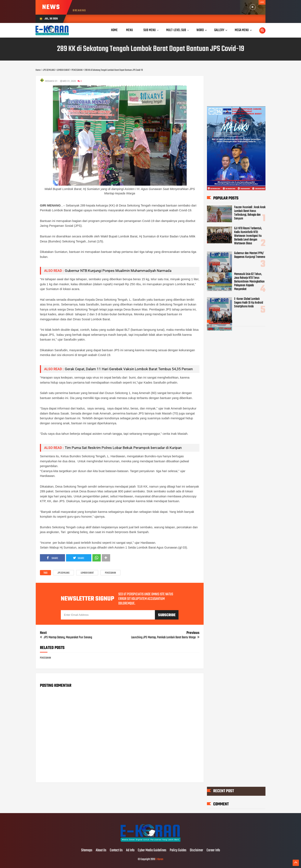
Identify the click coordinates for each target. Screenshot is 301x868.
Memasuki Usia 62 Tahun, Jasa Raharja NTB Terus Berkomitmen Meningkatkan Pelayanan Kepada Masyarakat (249, 282)
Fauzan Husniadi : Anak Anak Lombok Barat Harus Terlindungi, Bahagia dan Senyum (250, 213)
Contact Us (116, 850)
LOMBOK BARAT (87, 573)
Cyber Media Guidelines (152, 850)
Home (114, 30)
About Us (101, 850)
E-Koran (159, 859)
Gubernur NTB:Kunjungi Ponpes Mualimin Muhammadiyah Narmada (118, 271)
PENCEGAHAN (110, 573)
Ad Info (130, 850)
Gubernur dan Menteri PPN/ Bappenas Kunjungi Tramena (250, 255)
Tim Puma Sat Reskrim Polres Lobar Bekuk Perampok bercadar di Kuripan (123, 448)
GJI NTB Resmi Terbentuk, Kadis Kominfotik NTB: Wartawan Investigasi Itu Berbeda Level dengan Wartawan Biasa (248, 236)
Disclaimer (196, 850)
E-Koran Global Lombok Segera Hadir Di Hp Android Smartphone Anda (249, 303)
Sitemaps (87, 850)
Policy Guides (178, 850)
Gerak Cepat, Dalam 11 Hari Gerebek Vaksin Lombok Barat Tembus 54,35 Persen (129, 369)
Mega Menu (242, 30)
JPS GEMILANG (63, 573)
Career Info (213, 850)
